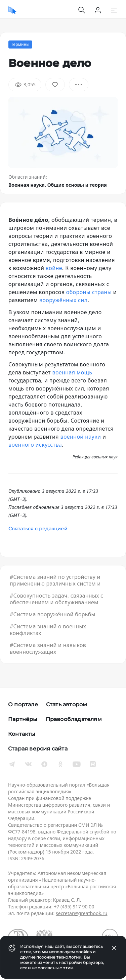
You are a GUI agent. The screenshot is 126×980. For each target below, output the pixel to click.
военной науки (80, 437)
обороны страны (89, 292)
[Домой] (12, 10)
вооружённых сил (63, 300)
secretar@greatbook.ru (82, 913)
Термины (20, 44)
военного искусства (35, 445)
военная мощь (72, 372)
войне (54, 268)
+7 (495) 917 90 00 (74, 907)
